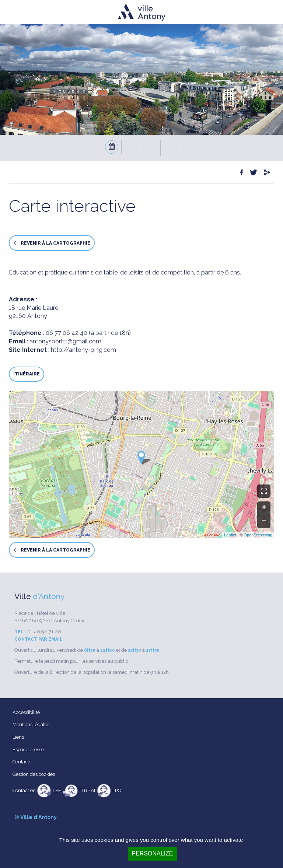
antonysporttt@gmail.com (65, 341)
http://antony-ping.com (83, 350)
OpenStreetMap (258, 535)
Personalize (152, 853)
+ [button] (264, 508)
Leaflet (230, 535)
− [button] (264, 522)
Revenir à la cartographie (52, 243)
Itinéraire (27, 374)
